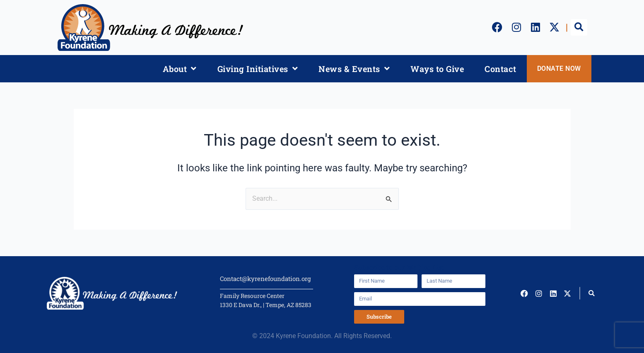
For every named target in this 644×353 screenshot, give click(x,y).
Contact (500, 69)
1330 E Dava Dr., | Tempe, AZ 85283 (266, 305)
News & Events (354, 69)
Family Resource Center (252, 296)
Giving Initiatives (258, 69)
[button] (579, 27)
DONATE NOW (559, 68)
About (180, 69)
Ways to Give (437, 69)
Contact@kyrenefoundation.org (265, 279)
